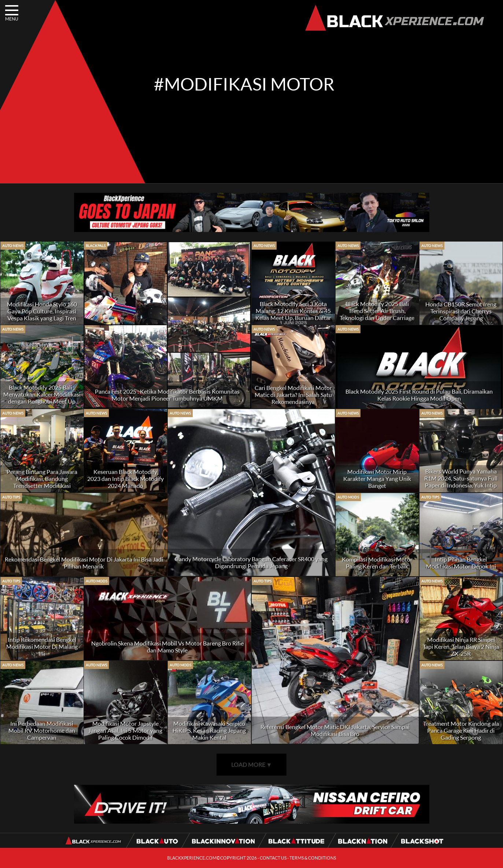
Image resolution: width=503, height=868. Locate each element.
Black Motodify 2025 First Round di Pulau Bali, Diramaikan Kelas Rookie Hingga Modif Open (419, 395)
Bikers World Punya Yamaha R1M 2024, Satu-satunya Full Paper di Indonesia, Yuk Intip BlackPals (461, 482)
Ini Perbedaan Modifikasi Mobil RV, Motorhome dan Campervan (42, 730)
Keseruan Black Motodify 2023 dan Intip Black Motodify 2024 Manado (125, 479)
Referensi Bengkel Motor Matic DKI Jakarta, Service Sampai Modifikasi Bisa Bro (335, 730)
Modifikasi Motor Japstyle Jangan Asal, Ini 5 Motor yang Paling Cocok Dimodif (125, 730)
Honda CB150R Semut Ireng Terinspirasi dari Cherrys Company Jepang (461, 311)
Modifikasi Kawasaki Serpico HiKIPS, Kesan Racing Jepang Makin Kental (209, 730)
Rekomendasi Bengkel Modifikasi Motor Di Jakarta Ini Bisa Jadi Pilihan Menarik (84, 563)
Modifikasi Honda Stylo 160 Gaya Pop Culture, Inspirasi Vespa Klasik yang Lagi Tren (42, 311)
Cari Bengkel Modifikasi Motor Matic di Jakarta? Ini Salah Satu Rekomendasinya (293, 395)
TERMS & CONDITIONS (313, 858)
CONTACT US (273, 858)
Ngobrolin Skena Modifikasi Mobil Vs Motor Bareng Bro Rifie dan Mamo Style (167, 647)
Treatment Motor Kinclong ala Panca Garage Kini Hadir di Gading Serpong (461, 730)
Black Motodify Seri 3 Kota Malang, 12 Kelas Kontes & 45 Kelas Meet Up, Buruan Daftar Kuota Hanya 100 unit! (293, 314)
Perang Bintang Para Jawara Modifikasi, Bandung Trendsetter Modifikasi (42, 479)
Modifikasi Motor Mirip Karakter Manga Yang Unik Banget (377, 479)
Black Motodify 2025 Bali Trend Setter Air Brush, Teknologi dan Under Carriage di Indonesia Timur (377, 314)
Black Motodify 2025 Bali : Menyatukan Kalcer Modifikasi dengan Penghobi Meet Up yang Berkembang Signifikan (42, 398)
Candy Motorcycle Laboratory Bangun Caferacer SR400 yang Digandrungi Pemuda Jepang (251, 562)
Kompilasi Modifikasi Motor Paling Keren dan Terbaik (377, 563)
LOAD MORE (252, 764)
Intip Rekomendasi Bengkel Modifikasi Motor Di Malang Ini (42, 646)
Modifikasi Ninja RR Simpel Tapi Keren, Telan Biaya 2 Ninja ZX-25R (461, 646)
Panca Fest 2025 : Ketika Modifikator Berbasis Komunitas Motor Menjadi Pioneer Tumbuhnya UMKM (167, 395)
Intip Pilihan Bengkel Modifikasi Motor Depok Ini (461, 563)
